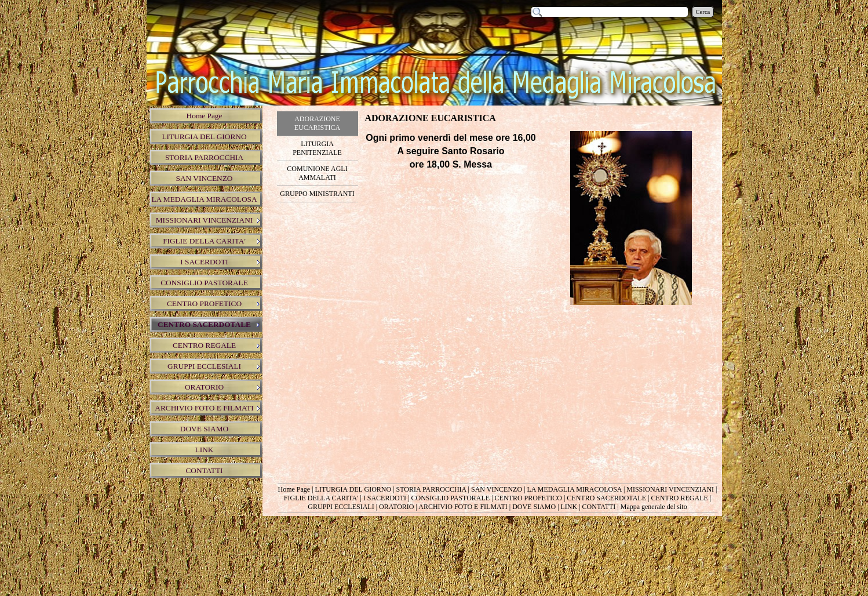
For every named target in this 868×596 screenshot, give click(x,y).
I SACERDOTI (385, 498)
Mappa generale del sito (654, 507)
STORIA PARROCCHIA (431, 489)
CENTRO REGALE (679, 498)
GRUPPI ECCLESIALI (341, 507)
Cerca (703, 12)
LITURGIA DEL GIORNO (353, 489)
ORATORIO (396, 507)
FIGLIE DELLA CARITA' (321, 498)
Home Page (294, 489)
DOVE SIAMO (534, 507)
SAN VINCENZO (497, 489)
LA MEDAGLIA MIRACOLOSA (575, 489)
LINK (569, 507)
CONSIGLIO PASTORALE (450, 498)
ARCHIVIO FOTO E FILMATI (463, 507)
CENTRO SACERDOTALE (606, 498)
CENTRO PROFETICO (528, 498)
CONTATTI (599, 507)
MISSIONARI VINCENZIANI (670, 489)
